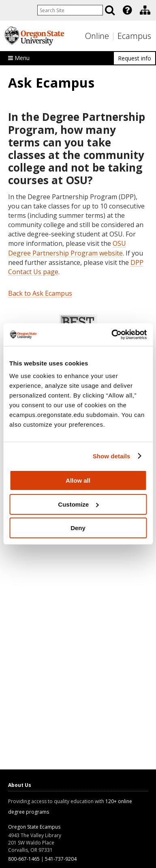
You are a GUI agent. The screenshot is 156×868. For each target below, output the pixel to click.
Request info (135, 58)
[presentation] (127, 10)
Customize (78, 504)
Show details (112, 456)
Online (97, 36)
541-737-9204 (61, 859)
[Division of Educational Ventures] (145, 10)
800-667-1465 (24, 859)
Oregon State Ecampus (34, 827)
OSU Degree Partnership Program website (67, 248)
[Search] (110, 10)
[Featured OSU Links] (127, 10)
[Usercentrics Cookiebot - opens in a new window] (112, 335)
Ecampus (134, 36)
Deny (78, 528)
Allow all (78, 480)
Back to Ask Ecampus (40, 293)
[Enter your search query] (70, 10)
